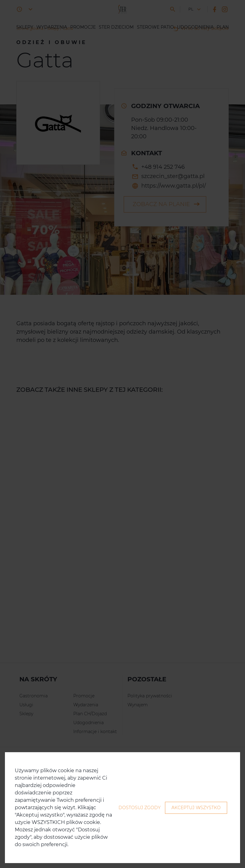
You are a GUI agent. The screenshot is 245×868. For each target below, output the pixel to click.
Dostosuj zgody (140, 808)
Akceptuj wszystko (196, 808)
